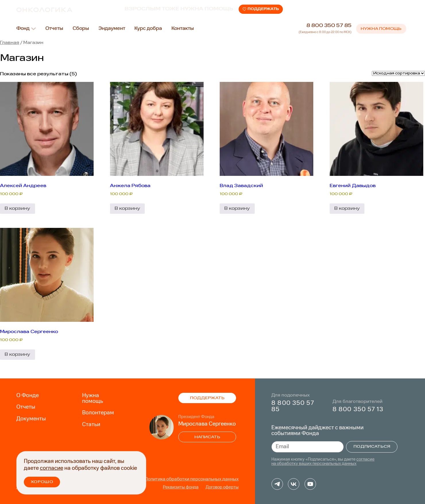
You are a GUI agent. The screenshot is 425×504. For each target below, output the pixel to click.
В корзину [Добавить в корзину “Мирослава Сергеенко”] (17, 354)
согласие (52, 468)
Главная (10, 43)
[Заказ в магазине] (398, 73)
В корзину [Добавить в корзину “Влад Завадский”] (237, 208)
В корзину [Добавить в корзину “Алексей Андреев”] (17, 208)
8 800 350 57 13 (358, 410)
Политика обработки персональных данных (192, 479)
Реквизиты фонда (181, 487)
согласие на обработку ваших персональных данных (323, 462)
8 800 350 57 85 (329, 27)
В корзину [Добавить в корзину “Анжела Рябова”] (127, 208)
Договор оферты (222, 487)
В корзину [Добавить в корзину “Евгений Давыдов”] (347, 208)
